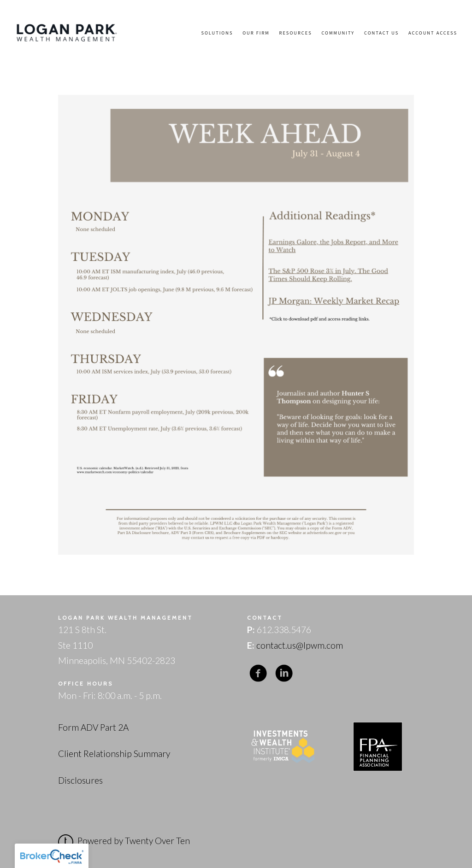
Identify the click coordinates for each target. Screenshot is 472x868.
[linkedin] (284, 673)
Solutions (217, 33)
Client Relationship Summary (114, 754)
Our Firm (256, 33)
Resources (296, 33)
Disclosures (80, 780)
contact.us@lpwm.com (300, 645)
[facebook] (258, 673)
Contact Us (381, 33)
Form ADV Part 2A (93, 727)
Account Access (433, 33)
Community (338, 33)
